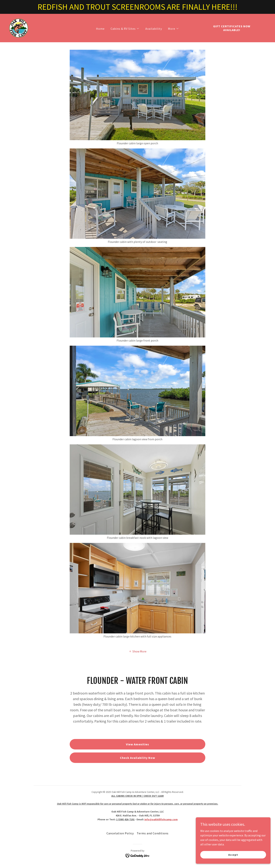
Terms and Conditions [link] (153, 833)
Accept (233, 855)
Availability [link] (154, 29)
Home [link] (100, 29)
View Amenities (137, 744)
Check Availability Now (137, 758)
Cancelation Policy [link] (120, 833)
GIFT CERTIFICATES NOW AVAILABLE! (232, 28)
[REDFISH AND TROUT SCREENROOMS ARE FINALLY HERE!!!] (137, 7)
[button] (125, 29)
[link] (19, 28)
